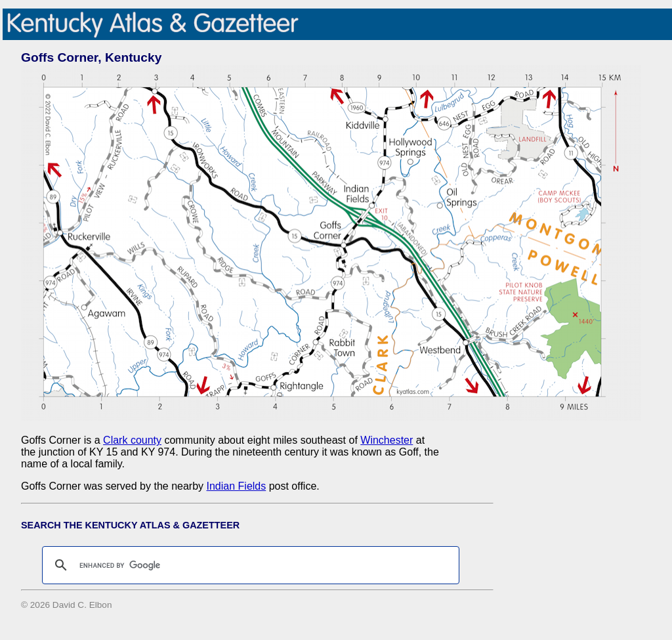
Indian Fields (237, 486)
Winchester (387, 440)
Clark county (132, 440)
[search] (249, 565)
